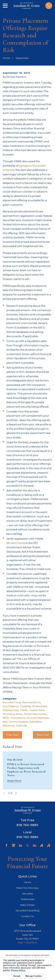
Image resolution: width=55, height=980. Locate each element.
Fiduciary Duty (11, 710)
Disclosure (9, 726)
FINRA (24, 710)
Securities (27, 894)
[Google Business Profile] (14, 845)
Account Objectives (38, 718)
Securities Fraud (12, 702)
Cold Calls (21, 726)
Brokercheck (40, 706)
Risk (5, 722)
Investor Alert (37, 710)
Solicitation (35, 722)
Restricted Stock (31, 702)
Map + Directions (27, 943)
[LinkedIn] (20, 845)
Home (27, 882)
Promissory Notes (13, 714)
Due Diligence (11, 706)
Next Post (43, 735)
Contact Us (27, 916)
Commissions (18, 718)
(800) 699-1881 (12, 668)
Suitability (26, 706)
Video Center (27, 905)
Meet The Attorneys (27, 888)
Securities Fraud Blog (27, 911)
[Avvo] (41, 845)
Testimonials (27, 899)
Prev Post (12, 735)
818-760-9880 (27, 825)
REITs (6, 718)
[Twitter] (27, 845)
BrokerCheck (16, 543)
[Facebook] (7, 845)
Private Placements (35, 714)
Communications (18, 722)
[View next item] (16, 793)
